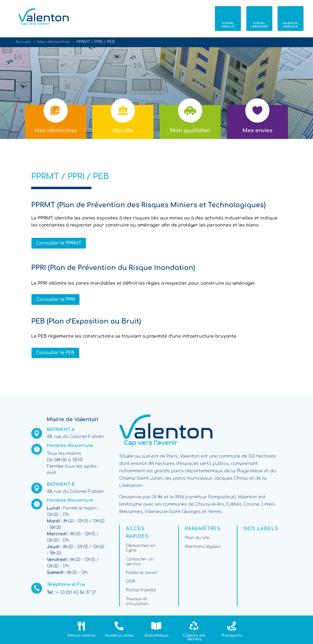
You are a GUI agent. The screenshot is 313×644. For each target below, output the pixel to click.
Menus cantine (81, 635)
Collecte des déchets (194, 637)
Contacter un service (140, 562)
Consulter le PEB (55, 353)
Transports (232, 635)
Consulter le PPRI (55, 300)
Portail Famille (141, 590)
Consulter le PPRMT (59, 243)
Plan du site (197, 538)
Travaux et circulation (137, 601)
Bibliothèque (156, 635)
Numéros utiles (119, 635)
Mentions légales (203, 547)
